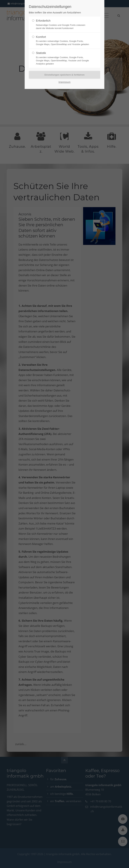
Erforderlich (63, 24)
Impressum (64, 82)
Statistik (63, 58)
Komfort (63, 41)
